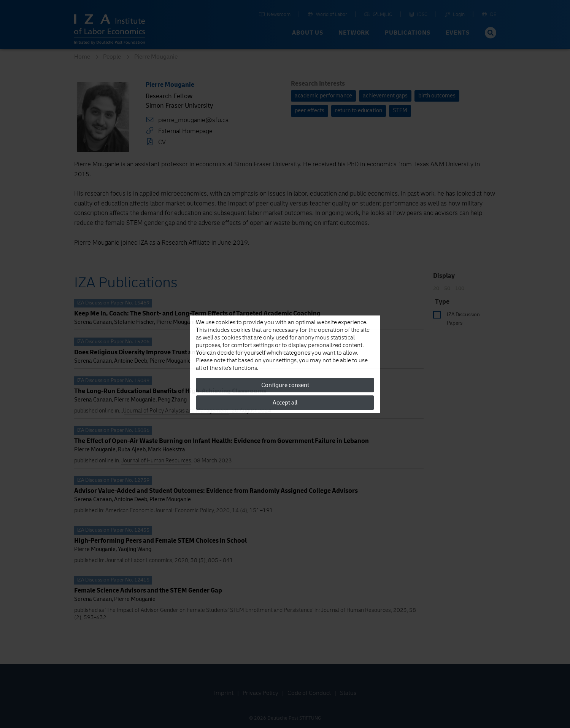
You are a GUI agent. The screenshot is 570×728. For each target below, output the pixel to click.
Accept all (285, 403)
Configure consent (285, 385)
